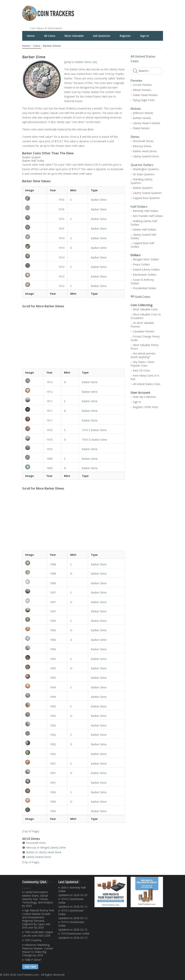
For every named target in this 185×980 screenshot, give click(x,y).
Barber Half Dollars (145, 229)
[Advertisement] (139, 10)
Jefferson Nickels (143, 113)
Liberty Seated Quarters (147, 193)
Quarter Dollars (142, 165)
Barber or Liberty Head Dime (44, 852)
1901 (53, 764)
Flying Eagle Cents (144, 100)
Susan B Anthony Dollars (142, 281)
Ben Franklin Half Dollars (148, 216)
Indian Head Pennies (145, 95)
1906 (53, 621)
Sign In (144, 36)
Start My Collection (144, 397)
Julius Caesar (50, 113)
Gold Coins (142, 297)
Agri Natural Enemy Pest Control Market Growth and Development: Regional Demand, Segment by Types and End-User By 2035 (38, 919)
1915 (61, 219)
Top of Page (31, 831)
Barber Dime (99, 200)
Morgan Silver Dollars (146, 259)
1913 (61, 267)
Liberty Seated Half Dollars (143, 236)
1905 (53, 659)
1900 (53, 792)
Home (31, 36)
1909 (49, 459)
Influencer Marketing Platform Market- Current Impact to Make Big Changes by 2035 (38, 950)
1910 (49, 430)
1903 (53, 706)
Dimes (135, 137)
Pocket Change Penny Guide (145, 338)
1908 (53, 564)
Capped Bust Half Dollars (142, 245)
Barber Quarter (31, 157)
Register (125, 36)
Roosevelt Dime (36, 843)
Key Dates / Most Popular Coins (142, 364)
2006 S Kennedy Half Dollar (72, 889)
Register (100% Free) (146, 407)
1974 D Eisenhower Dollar (71, 924)
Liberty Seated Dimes (146, 156)
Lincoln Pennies (142, 85)
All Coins (50, 36)
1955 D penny (33, 940)
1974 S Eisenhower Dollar (71, 901)
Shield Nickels (141, 128)
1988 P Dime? (33, 960)
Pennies (136, 81)
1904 (53, 687)
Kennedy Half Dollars (146, 211)
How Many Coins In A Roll (145, 377)
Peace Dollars (141, 264)
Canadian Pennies (144, 331)
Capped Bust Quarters (146, 198)
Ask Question (102, 36)
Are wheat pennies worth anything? (143, 355)
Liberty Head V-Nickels (147, 123)
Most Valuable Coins (145, 309)
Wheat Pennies (142, 90)
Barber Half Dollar (33, 161)
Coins (37, 46)
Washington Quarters (146, 169)
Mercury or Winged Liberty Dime (46, 847)
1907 (53, 592)
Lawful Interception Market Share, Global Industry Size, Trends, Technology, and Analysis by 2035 (38, 899)
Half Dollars (139, 207)
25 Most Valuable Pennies (142, 325)
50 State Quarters (144, 174)
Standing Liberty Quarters (142, 181)
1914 (61, 238)
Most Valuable (74, 36)
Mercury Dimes (142, 146)
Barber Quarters (143, 188)
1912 (61, 286)
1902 (53, 735)
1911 (49, 401)
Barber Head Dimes (145, 151)
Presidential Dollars (145, 288)
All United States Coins (147, 384)
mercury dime (85, 129)
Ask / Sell (30, 967)
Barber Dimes (52, 46)
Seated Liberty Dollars (146, 269)
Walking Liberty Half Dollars (144, 223)
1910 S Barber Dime (94, 430)
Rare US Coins (142, 370)
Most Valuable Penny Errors (145, 347)
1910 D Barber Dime (94, 440)
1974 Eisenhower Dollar (75, 933)
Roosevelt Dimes (143, 141)
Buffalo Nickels (142, 118)
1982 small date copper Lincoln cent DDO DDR (38, 934)
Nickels (136, 109)
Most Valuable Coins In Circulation (146, 316)
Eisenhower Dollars (145, 275)
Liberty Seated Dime (39, 857)
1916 (61, 200)
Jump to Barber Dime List (80, 62)
